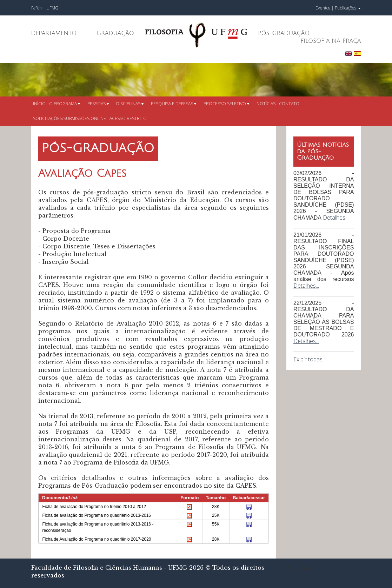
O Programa (65, 104)
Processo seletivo (227, 104)
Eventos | (325, 8)
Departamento (54, 33)
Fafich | (39, 8)
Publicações (348, 8)
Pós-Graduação (284, 33)
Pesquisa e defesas (174, 104)
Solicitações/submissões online (69, 118)
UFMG (52, 8)
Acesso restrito (128, 118)
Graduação (115, 33)
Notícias (266, 104)
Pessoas (98, 104)
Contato (289, 104)
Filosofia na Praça (331, 41)
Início (39, 104)
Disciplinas (130, 104)
